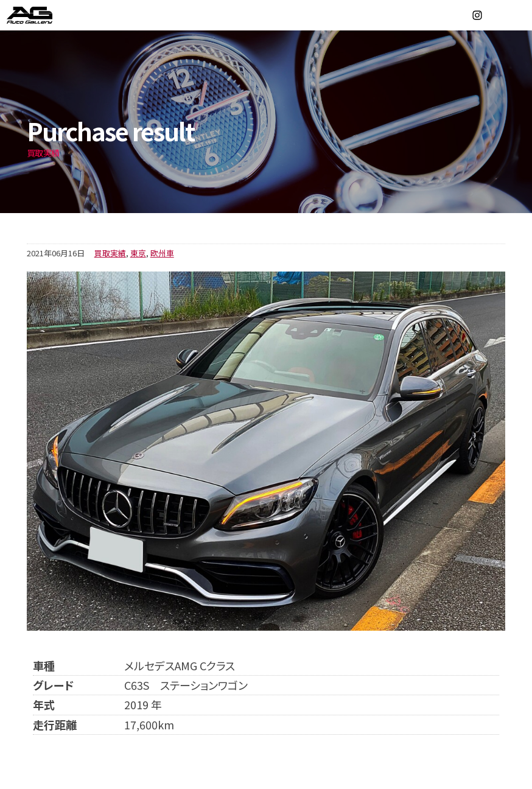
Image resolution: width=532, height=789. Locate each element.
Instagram (477, 15)
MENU (517, 15)
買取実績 (110, 253)
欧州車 (162, 253)
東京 (138, 253)
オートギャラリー (43, 15)
